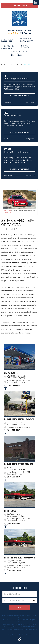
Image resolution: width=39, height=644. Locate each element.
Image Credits (12, 635)
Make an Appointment (19, 96)
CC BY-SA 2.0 (7, 213)
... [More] (16, 89)
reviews (25, 33)
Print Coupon (8, 102)
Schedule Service (19, 6)
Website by (25, 635)
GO (19, 607)
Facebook (6, 389)
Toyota (27, 64)
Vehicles (15, 64)
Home (4, 64)
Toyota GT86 (7, 211)
